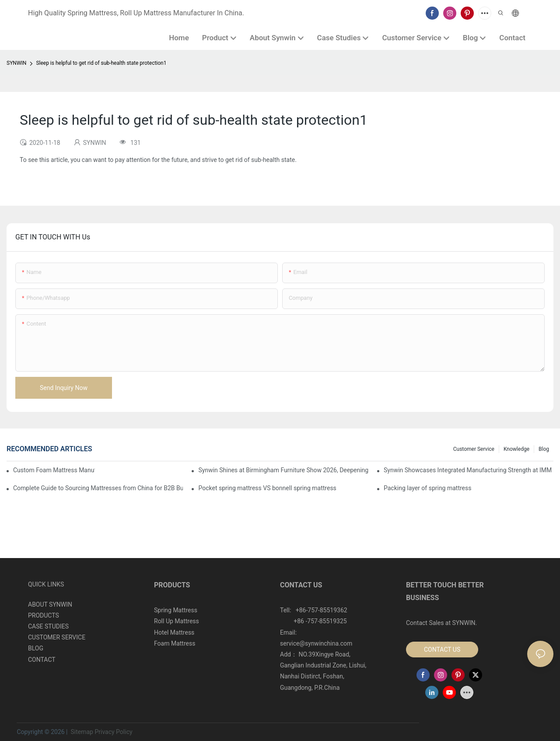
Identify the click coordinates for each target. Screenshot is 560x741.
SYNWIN (16, 63)
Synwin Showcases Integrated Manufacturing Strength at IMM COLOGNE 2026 (469, 470)
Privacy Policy (113, 732)
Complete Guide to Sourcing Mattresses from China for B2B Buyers (98, 488)
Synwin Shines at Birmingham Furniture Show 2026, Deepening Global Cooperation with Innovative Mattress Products (283, 470)
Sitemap (81, 732)
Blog (544, 449)
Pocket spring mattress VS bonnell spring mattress (267, 488)
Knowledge (516, 449)
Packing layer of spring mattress (428, 488)
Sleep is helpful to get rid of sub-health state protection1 (101, 63)
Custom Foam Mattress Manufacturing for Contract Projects (54, 470)
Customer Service (474, 449)
